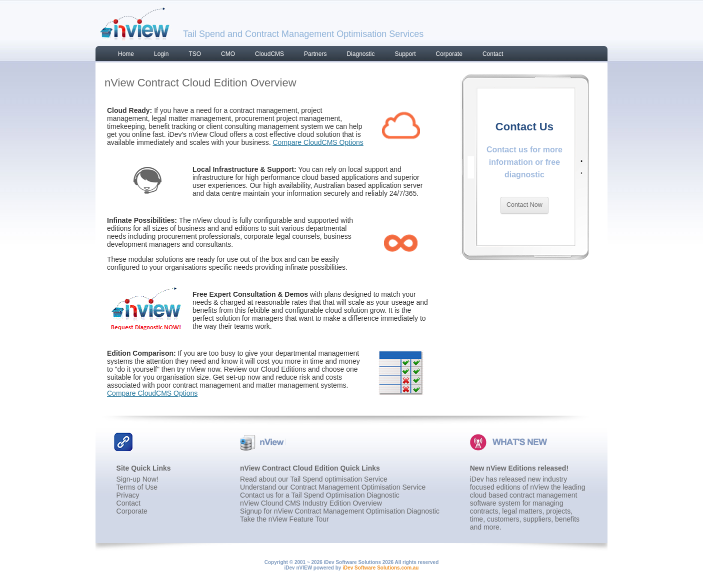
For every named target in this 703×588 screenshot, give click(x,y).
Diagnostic (360, 54)
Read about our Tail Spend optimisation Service (314, 479)
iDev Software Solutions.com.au (380, 568)
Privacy (128, 495)
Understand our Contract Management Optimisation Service (333, 487)
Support (405, 54)
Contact (493, 54)
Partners (315, 54)
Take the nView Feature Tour (284, 519)
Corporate (449, 54)
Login (161, 54)
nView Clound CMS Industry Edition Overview (311, 503)
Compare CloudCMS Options (318, 142)
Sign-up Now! (137, 479)
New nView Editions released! (519, 468)
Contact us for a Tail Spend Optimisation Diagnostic (320, 495)
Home (126, 54)
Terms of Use (137, 487)
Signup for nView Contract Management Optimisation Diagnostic (340, 511)
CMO (228, 54)
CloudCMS (269, 54)
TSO (195, 54)
